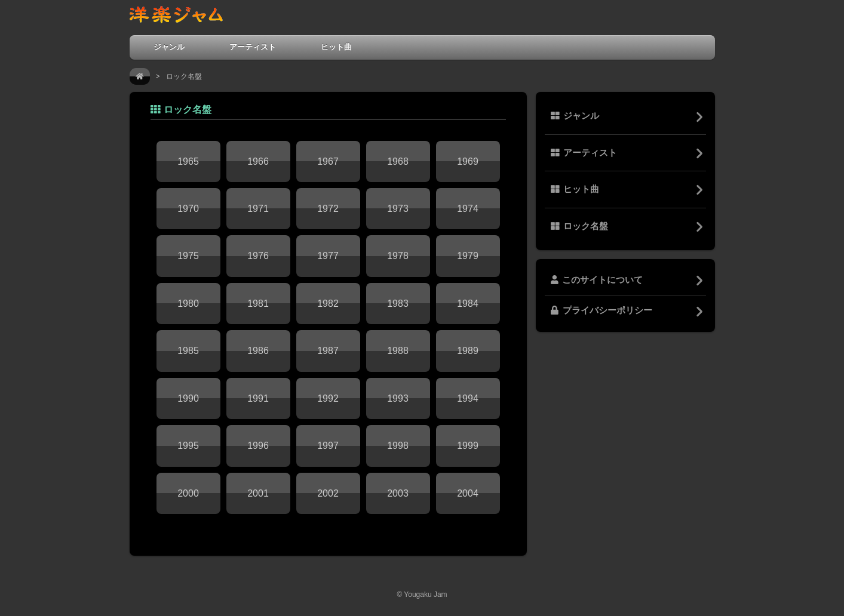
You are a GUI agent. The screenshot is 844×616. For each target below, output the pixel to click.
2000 (188, 493)
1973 (398, 209)
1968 (398, 161)
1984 (468, 304)
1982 (328, 304)
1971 (258, 209)
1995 (188, 446)
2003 (398, 493)
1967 (328, 161)
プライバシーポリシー (601, 310)
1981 (258, 304)
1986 (258, 351)
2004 (468, 493)
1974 (468, 209)
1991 (258, 398)
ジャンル (169, 47)
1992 (328, 398)
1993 (398, 398)
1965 (188, 161)
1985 (188, 351)
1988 (398, 351)
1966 (258, 161)
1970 (188, 209)
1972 (328, 209)
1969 (468, 161)
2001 (258, 493)
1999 (468, 446)
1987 (328, 351)
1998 (398, 446)
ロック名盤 (579, 226)
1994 (468, 398)
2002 (328, 493)
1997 (328, 446)
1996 (258, 446)
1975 (188, 256)
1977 (328, 256)
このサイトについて (597, 280)
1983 (398, 304)
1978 (398, 256)
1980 (188, 304)
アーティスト (253, 47)
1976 (258, 256)
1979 (468, 256)
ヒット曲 (336, 47)
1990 (188, 398)
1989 (468, 351)
